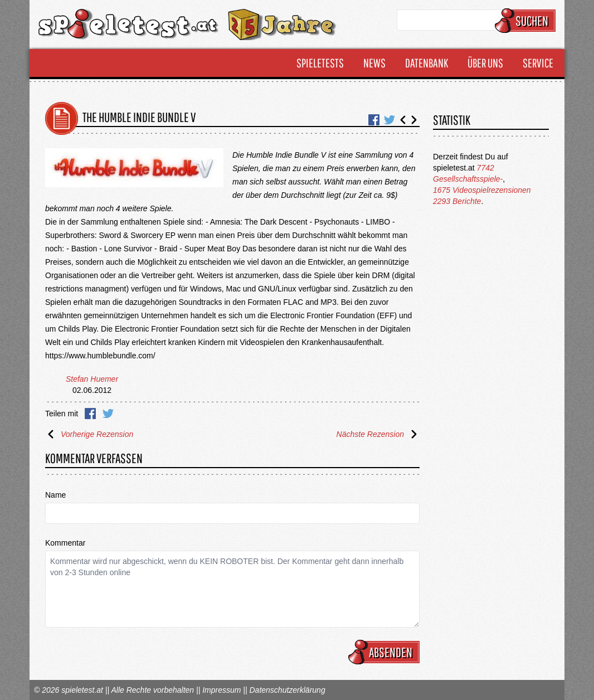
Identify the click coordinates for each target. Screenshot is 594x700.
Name (55, 495)
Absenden (386, 652)
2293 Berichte (457, 201)
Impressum (221, 690)
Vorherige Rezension (89, 434)
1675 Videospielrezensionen (482, 190)
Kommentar (65, 543)
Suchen (527, 21)
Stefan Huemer (92, 379)
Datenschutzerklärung (287, 690)
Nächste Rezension (378, 434)
